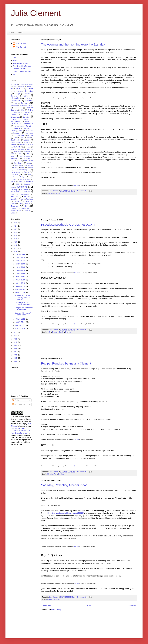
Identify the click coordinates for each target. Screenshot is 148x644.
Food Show (29, 131)
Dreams (14, 119)
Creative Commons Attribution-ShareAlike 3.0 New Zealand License (20, 431)
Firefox (13, 131)
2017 (16, 242)
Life (27, 154)
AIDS (15, 87)
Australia (30, 89)
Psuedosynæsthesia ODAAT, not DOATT (68, 225)
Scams (13, 182)
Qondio (27, 172)
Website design (16, 211)
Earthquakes (16, 122)
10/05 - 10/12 (21, 286)
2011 (16, 339)
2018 (16, 239)
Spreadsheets (25, 194)
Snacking (14, 190)
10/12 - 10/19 (21, 283)
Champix (50, 193)
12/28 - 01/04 (21, 254)
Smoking (57, 193)
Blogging (50, 474)
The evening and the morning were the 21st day (73, 44)
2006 (16, 355)
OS (12, 165)
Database (17, 112)
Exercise (17, 128)
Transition (15, 206)
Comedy (25, 103)
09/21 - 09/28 (21, 293)
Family (27, 128)
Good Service (16, 140)
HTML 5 (30, 145)
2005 (16, 358)
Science (29, 182)
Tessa (17, 201)
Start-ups (27, 197)
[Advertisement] (89, 207)
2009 (16, 345)
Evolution (30, 126)
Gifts (15, 138)
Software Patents (19, 69)
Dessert (26, 115)
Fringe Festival (19, 135)
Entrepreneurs (18, 126)
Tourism (27, 204)
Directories (15, 117)
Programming (22, 170)
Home (11, 32)
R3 (24, 175)
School (21, 182)
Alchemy (22, 87)
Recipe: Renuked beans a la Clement (66, 363)
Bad (14, 74)
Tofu (20, 204)
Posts (16, 400)
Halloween (27, 142)
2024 (16, 226)
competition (14, 106)
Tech (22, 199)
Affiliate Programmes (27, 84)
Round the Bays (25, 179)
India (13, 149)
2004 (16, 361)
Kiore (15, 61)
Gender (30, 135)
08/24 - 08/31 (21, 325)
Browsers (27, 94)
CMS (16, 103)
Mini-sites (27, 158)
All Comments (19, 404)
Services (27, 184)
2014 (16, 252)
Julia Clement (36, 13)
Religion (23, 177)
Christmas (29, 101)
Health (13, 144)
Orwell (29, 163)
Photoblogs (19, 165)
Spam (13, 194)
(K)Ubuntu (14, 84)
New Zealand (29, 161)
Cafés (49, 332)
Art (12, 89)
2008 (16, 349)
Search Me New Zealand (22, 66)
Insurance (21, 149)
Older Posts (132, 606)
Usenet (13, 208)
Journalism (27, 152)
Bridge (18, 94)
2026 (16, 223)
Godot (29, 138)
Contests (18, 108)
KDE (12, 154)
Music (13, 161)
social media (16, 192)
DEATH (27, 112)
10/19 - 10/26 (21, 280)
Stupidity (14, 199)
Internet (30, 149)
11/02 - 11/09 (21, 274)
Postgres (30, 168)
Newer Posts (46, 606)
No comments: (82, 191)
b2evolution (18, 91)
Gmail (22, 138)
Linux (13, 156)
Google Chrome (16, 142)
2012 (16, 336)
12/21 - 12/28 (21, 258)
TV (62, 193)
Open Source (18, 163)
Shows (13, 187)
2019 (16, 236)
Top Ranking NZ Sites (21, 63)
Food (56, 474)
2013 (16, 333)
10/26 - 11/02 (21, 277)
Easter (27, 122)
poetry (15, 168)
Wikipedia (27, 211)
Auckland (19, 89)
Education (15, 124)
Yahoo (13, 213)
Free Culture (29, 133)
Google (27, 140)
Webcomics (25, 208)
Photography (29, 165)
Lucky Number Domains (22, 72)
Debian (13, 115)
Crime (23, 110)
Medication (15, 158)
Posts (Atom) (56, 610)
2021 (16, 229)
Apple (29, 87)
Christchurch (16, 101)
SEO (18, 184)
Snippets (25, 190)
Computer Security (27, 106)
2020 (16, 232)
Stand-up (15, 197)
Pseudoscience (16, 172)
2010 (16, 342)
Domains (26, 117)
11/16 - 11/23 (21, 267)
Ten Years (30, 199)
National (19, 161)
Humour (17, 147)
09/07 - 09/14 (21, 322)
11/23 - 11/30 (21, 264)
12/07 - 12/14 (21, 261)
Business (14, 96)
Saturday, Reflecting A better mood (64, 485)
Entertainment (28, 124)
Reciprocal (14, 177)
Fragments (17, 133)
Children (28, 98)
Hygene (28, 147)
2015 (16, 248)
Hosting (23, 145)
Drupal (26, 119)
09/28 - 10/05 (21, 289)
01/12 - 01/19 (21, 329)
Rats (29, 175)
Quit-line (62, 332)
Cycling (30, 110)
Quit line (76, 98)
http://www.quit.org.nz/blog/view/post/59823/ (66, 513)
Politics (22, 168)
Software (27, 192)
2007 (16, 352)
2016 (16, 245)
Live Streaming (25, 156)
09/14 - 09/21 (21, 319)
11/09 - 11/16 (21, 270)
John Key (17, 152)
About (20, 32)
